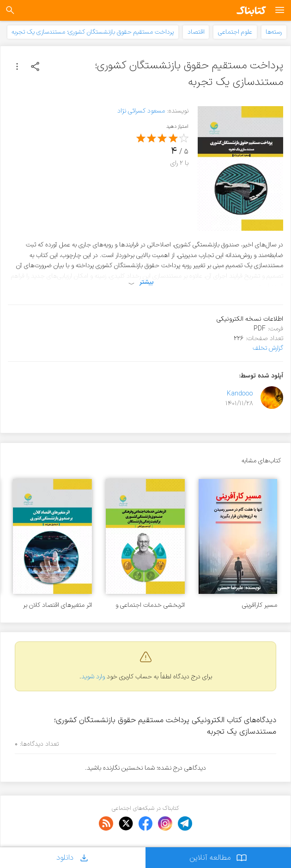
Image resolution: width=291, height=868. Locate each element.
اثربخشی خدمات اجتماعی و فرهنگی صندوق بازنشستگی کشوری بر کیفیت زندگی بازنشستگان (150, 605)
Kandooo (240, 394)
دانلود (73, 858)
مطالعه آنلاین (218, 858)
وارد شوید (93, 677)
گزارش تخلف (268, 348)
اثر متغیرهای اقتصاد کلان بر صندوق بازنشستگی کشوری (58, 605)
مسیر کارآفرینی (260, 605)
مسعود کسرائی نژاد (141, 111)
